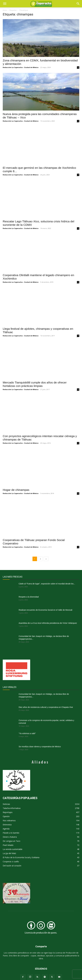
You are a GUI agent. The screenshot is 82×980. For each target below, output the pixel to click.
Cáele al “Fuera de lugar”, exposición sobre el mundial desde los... (47, 584)
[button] (78, 4)
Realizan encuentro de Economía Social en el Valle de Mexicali (45, 610)
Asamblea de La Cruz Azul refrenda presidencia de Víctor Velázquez (48, 623)
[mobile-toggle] (5, 4)
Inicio (5, 10)
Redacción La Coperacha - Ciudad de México (21, 67)
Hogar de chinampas (16, 490)
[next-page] (46, 559)
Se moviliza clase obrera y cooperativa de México (40, 747)
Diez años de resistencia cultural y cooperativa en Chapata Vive (46, 707)
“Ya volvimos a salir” (27, 733)
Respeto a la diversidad (29, 597)
